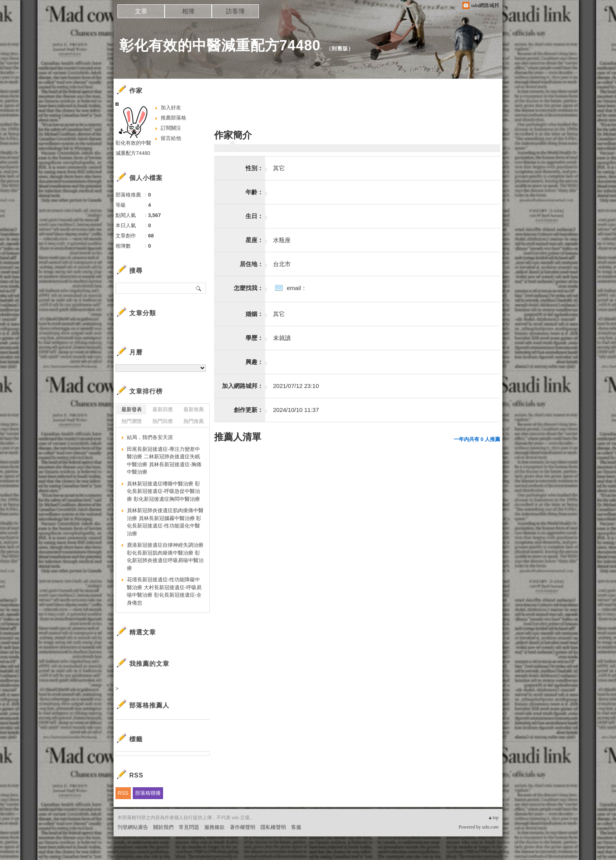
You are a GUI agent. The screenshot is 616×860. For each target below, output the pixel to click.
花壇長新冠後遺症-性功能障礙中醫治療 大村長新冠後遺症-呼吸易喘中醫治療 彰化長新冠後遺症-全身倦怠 (164, 591)
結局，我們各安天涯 (150, 437)
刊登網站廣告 (133, 827)
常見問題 (189, 827)
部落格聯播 (148, 793)
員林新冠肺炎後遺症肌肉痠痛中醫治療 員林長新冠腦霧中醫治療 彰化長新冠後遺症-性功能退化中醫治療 (165, 522)
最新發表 (132, 409)
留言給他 (171, 138)
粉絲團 (125, 854)
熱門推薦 (194, 421)
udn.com (490, 827)
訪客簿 (235, 11)
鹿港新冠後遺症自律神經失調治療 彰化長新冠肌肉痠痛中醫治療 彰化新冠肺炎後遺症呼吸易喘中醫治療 (165, 557)
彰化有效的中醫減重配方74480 (220, 45)
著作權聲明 (243, 827)
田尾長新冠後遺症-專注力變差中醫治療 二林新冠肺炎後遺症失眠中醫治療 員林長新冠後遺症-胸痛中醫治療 (164, 461)
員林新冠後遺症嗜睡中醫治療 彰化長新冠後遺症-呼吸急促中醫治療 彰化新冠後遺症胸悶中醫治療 (163, 491)
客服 (296, 827)
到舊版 (340, 49)
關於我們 (163, 827)
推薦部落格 (173, 118)
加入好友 (171, 107)
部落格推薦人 (149, 705)
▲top (493, 818)
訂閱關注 (171, 128)
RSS (123, 793)
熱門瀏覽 (132, 421)
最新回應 (163, 409)
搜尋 (199, 288)
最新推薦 (194, 409)
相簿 (188, 11)
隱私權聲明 (273, 827)
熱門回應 (163, 421)
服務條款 (214, 827)
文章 (141, 11)
